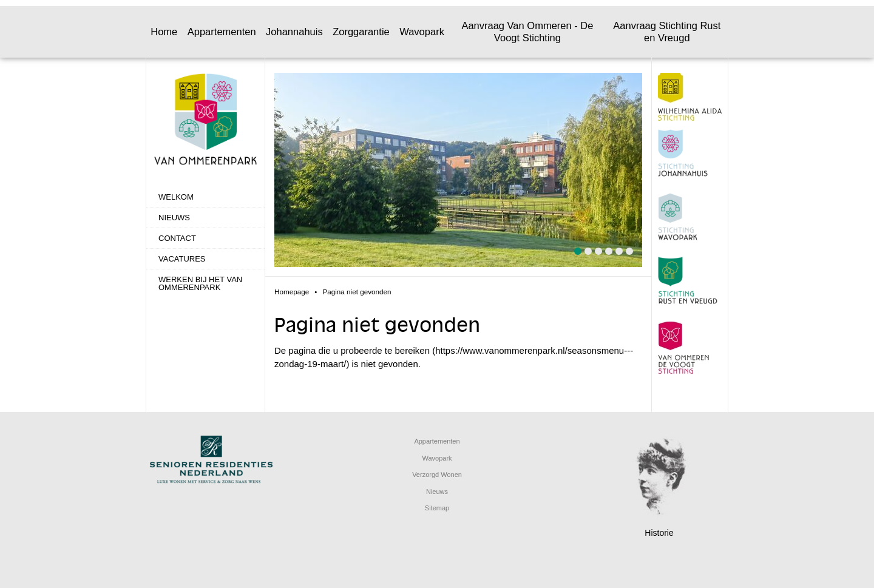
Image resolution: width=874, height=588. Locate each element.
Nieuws (174, 218)
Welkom (176, 197)
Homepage (292, 292)
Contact (177, 238)
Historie (659, 533)
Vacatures (182, 259)
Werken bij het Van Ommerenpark (200, 283)
